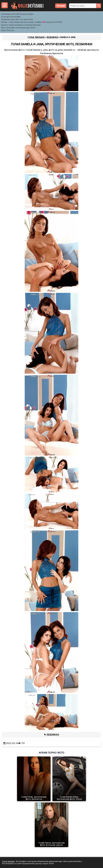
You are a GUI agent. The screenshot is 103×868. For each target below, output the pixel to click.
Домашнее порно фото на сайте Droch (17, 19)
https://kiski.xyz (8, 30)
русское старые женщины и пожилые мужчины (21, 25)
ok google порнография (11, 17)
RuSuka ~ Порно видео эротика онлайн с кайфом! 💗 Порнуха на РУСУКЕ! (32, 22)
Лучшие (61, 6)
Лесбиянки (53, 735)
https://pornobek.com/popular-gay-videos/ (18, 28)
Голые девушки (8, 861)
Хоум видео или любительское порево (17, 14)
